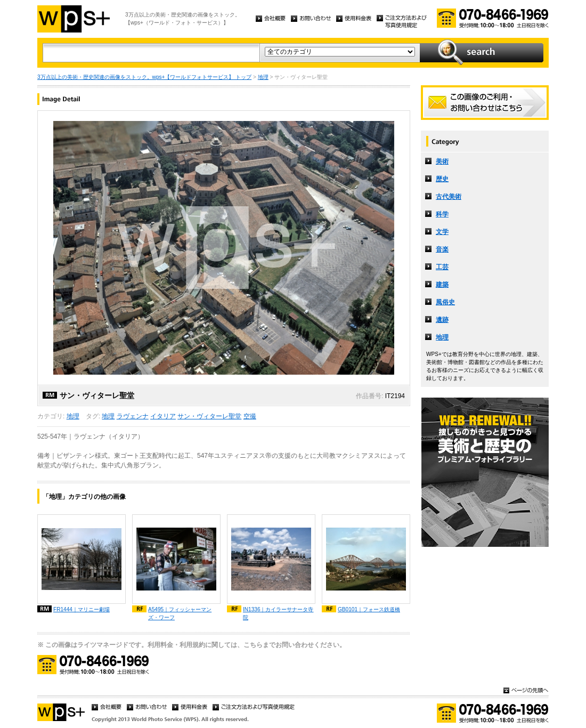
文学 (442, 232)
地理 (263, 77)
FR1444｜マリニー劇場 (82, 609)
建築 (442, 285)
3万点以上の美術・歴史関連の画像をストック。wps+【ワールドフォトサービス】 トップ (144, 77)
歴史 (442, 179)
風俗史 (445, 302)
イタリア (163, 416)
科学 (442, 214)
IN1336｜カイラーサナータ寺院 (278, 613)
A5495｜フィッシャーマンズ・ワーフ (180, 613)
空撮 (250, 416)
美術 (442, 161)
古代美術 (449, 197)
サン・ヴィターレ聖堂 (209, 416)
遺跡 (442, 320)
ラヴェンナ (133, 416)
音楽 (442, 249)
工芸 (442, 267)
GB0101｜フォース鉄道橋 (369, 609)
